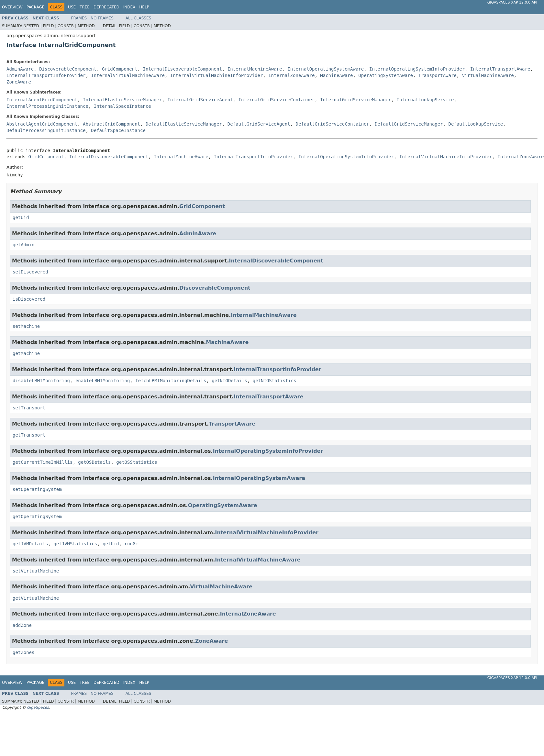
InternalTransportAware (500, 69)
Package (35, 7)
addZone (22, 625)
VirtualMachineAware (488, 75)
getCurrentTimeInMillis (43, 462)
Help (144, 7)
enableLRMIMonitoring (103, 381)
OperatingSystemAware (386, 75)
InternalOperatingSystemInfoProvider (417, 69)
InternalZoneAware (291, 75)
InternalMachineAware (255, 69)
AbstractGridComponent (111, 124)
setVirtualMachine (36, 571)
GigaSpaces (38, 707)
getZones (23, 652)
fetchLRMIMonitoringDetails (171, 381)
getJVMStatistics (75, 544)
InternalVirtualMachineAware (128, 75)
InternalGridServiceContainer (276, 100)
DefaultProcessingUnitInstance (46, 130)
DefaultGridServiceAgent (259, 124)
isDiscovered (29, 299)
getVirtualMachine (36, 598)
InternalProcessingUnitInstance (47, 106)
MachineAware (336, 75)
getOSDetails (94, 462)
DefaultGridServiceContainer (333, 124)
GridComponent (120, 69)
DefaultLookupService (476, 124)
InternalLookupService (425, 100)
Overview (12, 7)
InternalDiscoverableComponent (182, 69)
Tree (85, 7)
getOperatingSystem (37, 517)
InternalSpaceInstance (122, 106)
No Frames (102, 18)
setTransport (29, 408)
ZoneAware (19, 82)
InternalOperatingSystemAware (326, 69)
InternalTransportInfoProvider (46, 75)
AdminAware (20, 69)
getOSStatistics (137, 462)
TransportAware (438, 75)
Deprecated (106, 7)
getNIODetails (229, 381)
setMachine (26, 326)
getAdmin (23, 245)
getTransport (29, 435)
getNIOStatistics (275, 381)
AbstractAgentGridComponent (42, 124)
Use (72, 7)
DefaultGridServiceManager (409, 124)
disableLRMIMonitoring (41, 381)
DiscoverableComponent (68, 69)
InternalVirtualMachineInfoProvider (217, 75)
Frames (79, 18)
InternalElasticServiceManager (122, 100)
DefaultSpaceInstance (118, 130)
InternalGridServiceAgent (200, 100)
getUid (21, 217)
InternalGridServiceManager (355, 100)
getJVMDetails (30, 544)
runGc (131, 544)
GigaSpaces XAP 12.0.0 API (512, 2)
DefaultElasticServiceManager (184, 124)
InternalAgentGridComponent (42, 100)
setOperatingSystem (37, 489)
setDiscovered (30, 272)
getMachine (26, 353)
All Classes (138, 18)
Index (129, 7)
